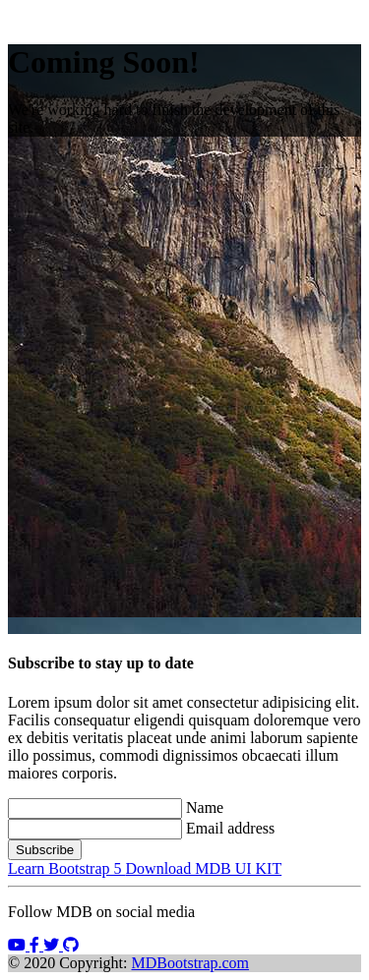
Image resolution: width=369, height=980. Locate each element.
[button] (19, 945)
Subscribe (45, 850)
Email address (230, 828)
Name (205, 807)
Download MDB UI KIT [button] (204, 868)
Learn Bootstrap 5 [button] (67, 868)
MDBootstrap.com (191, 963)
